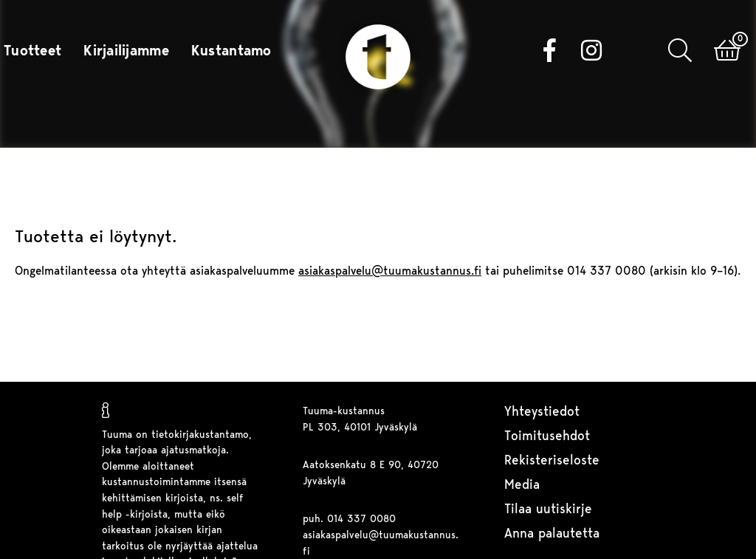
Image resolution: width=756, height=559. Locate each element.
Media (522, 486)
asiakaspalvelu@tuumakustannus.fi (390, 272)
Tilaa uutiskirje (548, 510)
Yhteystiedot (542, 412)
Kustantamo (231, 52)
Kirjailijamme (126, 52)
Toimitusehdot (547, 437)
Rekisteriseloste (552, 461)
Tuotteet (32, 52)
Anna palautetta (552, 534)
